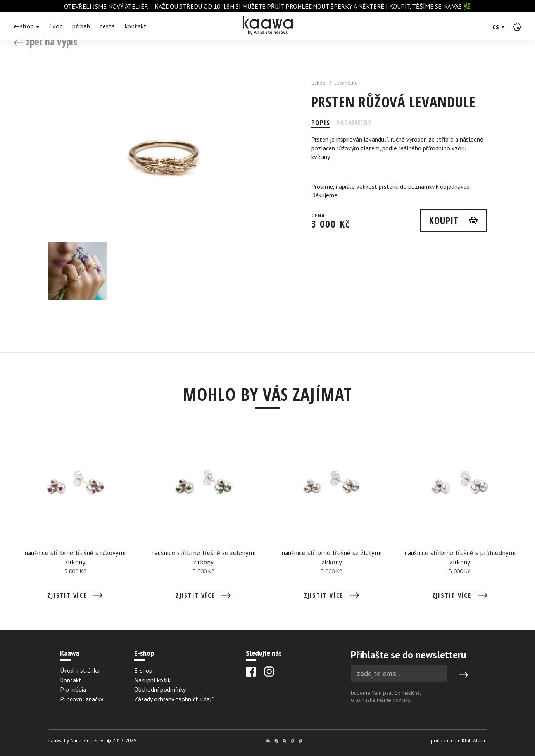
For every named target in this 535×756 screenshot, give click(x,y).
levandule (346, 83)
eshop (318, 83)
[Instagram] (269, 671)
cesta (107, 26)
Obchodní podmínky (160, 689)
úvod (56, 26)
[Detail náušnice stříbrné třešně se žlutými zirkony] (332, 519)
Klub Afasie (474, 741)
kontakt (136, 26)
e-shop (27, 26)
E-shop (143, 670)
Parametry (356, 123)
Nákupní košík (152, 680)
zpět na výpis (45, 41)
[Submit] (463, 675)
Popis (321, 123)
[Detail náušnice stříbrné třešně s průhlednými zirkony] (460, 519)
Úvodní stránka (80, 670)
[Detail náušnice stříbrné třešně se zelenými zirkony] (203, 519)
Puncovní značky (82, 699)
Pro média (73, 689)
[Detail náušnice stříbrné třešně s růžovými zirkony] (75, 519)
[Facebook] (251, 672)
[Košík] (517, 26)
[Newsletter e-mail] (399, 674)
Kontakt (71, 680)
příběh (81, 26)
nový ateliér (128, 6)
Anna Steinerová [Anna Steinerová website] (88, 741)
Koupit (443, 221)
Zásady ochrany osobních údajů (174, 699)
